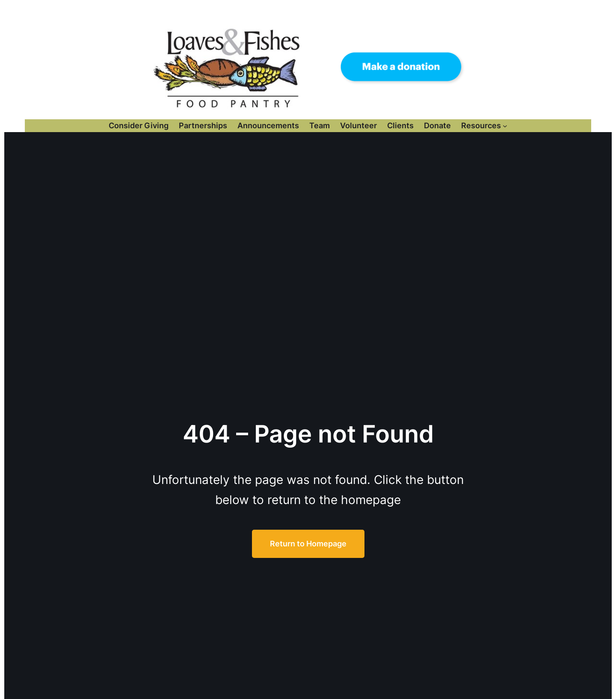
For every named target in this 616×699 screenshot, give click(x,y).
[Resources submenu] (505, 125)
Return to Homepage (308, 544)
